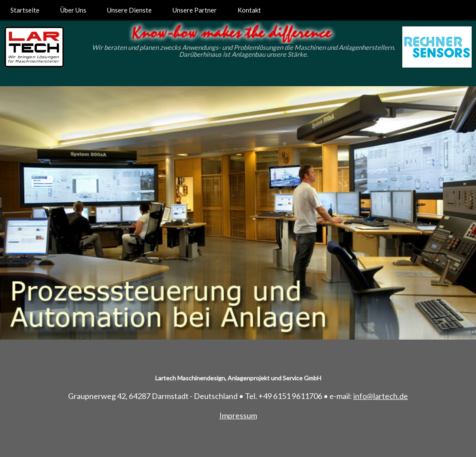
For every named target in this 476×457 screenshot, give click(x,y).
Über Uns (73, 10)
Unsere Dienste (129, 10)
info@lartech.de (381, 396)
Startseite (25, 10)
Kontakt (249, 10)
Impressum (238, 415)
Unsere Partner (195, 10)
